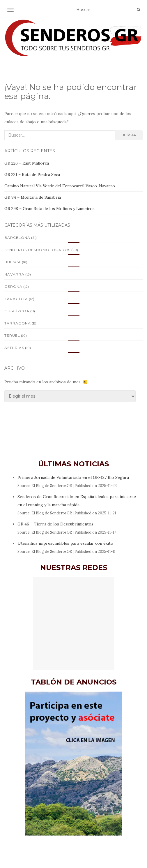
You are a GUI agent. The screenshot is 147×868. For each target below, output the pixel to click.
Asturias (14, 348)
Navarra (14, 274)
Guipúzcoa (17, 311)
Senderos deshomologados (37, 250)
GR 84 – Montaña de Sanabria (33, 197)
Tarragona (18, 323)
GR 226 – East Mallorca (27, 163)
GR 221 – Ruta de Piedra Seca (32, 174)
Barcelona (17, 238)
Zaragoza (16, 299)
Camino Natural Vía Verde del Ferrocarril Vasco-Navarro (60, 186)
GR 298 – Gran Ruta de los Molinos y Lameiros (49, 209)
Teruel (12, 335)
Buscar (129, 135)
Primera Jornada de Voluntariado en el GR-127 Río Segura (73, 477)
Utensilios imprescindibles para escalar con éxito (65, 543)
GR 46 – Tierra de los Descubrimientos (55, 524)
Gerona (13, 286)
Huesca (13, 262)
